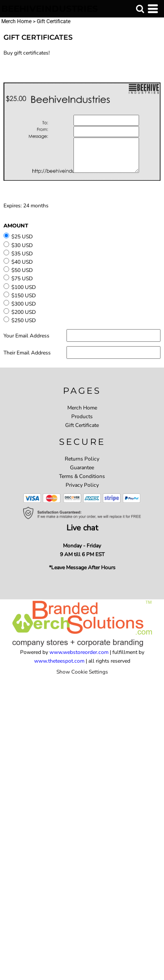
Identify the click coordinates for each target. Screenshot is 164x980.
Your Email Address (26, 336)
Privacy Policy (82, 485)
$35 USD (22, 254)
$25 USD (22, 237)
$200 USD (24, 312)
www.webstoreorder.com (79, 652)
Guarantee (82, 468)
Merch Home (16, 21)
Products (82, 416)
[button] (140, 9)
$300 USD (24, 304)
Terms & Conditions (82, 476)
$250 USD (24, 320)
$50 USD (22, 270)
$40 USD (22, 262)
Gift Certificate (82, 425)
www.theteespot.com (59, 661)
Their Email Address (27, 353)
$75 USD (22, 279)
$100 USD (24, 287)
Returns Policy (82, 459)
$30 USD (22, 245)
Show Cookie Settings (82, 672)
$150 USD (24, 296)
